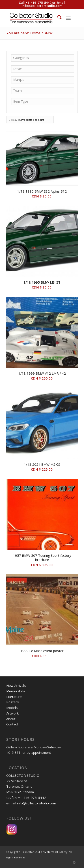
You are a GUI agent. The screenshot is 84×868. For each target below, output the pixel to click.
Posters (13, 702)
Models (12, 708)
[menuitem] (57, 18)
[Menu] (68, 18)
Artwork (12, 713)
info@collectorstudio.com (42, 6)
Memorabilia (16, 691)
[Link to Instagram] (74, 862)
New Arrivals (16, 685)
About (11, 719)
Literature (14, 697)
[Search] (57, 18)
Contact (12, 724)
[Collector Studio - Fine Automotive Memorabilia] (35, 18)
